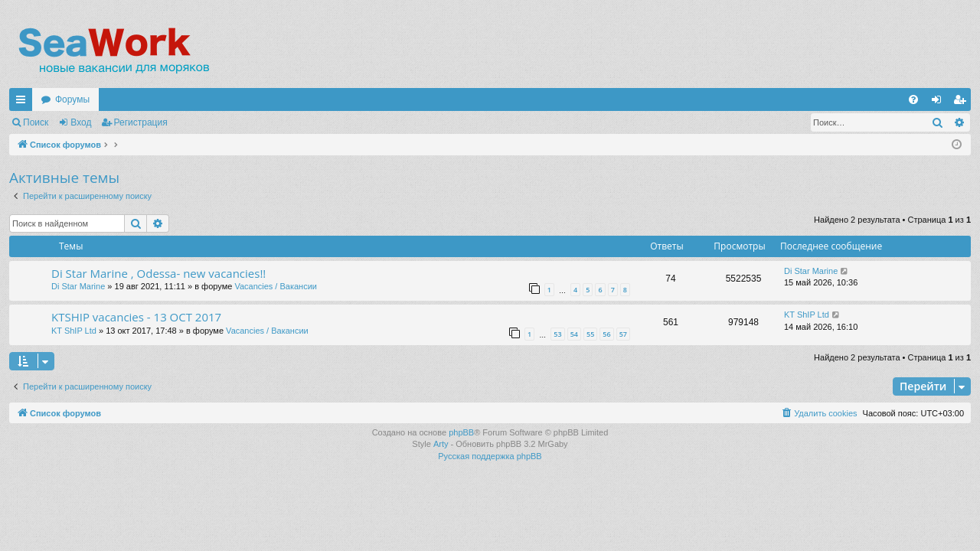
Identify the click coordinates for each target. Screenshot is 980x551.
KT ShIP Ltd (74, 331)
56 (606, 334)
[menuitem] (913, 99)
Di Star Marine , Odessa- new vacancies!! (158, 273)
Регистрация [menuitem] (962, 103)
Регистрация (141, 122)
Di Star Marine (78, 286)
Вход (81, 122)
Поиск (36, 122)
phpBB (461, 432)
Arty (441, 444)
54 (574, 334)
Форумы (72, 99)
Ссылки (24, 103)
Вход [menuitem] (940, 103)
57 (623, 334)
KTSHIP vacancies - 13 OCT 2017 (136, 317)
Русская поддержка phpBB (490, 456)
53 (557, 334)
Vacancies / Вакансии (276, 286)
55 (590, 334)
